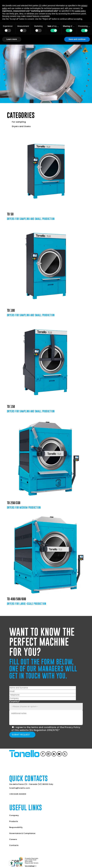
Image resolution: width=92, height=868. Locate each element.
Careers (13, 839)
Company (14, 815)
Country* (15, 702)
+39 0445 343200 (18, 794)
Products (14, 821)
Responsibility (16, 827)
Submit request (21, 735)
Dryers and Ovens (21, 126)
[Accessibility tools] (12, 863)
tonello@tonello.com (20, 788)
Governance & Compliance (22, 833)
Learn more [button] (12, 39)
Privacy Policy (72, 727)
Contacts (14, 845)
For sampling (19, 122)
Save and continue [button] (77, 39)
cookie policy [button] (80, 11)
